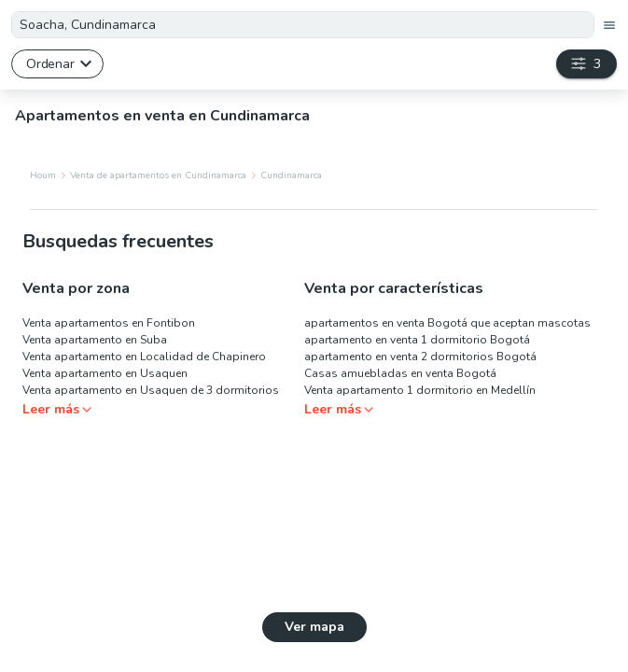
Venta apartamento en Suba (95, 340)
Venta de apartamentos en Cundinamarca (158, 175)
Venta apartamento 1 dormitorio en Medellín (420, 390)
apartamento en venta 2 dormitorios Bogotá (420, 357)
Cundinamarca (291, 175)
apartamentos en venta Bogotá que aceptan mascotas (447, 323)
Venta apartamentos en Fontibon (109, 323)
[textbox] (303, 25)
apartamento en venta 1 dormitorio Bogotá (417, 340)
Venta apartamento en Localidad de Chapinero (144, 357)
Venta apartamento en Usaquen (105, 373)
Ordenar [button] (50, 63)
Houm (43, 175)
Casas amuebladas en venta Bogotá (400, 373)
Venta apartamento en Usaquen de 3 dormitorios (151, 390)
